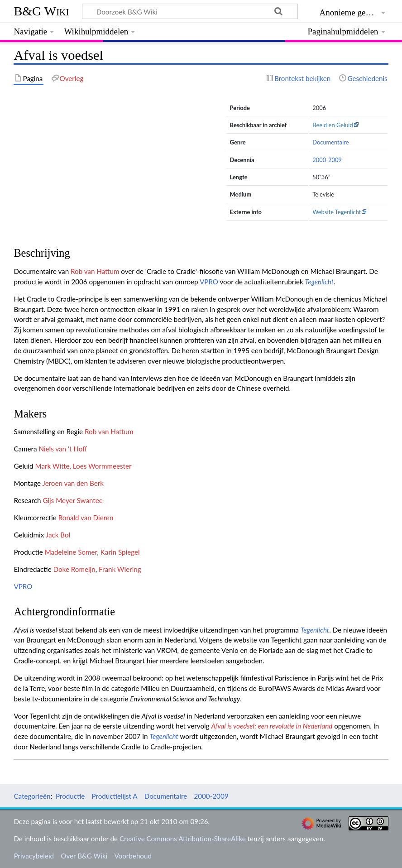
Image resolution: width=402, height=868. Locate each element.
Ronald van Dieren (86, 518)
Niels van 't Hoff (63, 449)
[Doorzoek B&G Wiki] (190, 11)
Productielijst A (115, 796)
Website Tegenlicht (337, 212)
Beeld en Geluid (333, 125)
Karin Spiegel (120, 552)
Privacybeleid (34, 856)
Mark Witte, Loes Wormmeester (84, 466)
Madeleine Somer (71, 552)
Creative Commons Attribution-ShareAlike (183, 839)
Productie (70, 796)
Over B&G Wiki (84, 856)
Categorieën (32, 796)
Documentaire (330, 142)
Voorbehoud (133, 856)
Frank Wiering (120, 569)
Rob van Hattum (95, 271)
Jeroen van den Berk (73, 483)
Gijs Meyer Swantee (72, 500)
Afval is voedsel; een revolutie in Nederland (272, 726)
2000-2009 (327, 160)
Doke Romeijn (74, 569)
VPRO (209, 282)
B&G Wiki (41, 11)
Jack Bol (58, 535)
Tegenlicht (320, 282)
